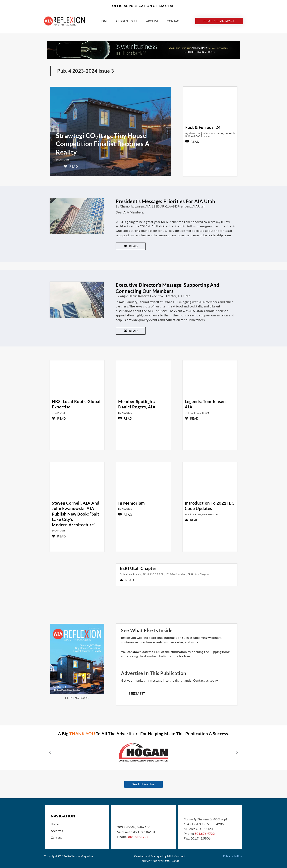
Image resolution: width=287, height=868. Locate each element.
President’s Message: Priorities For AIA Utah (165, 201)
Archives (57, 831)
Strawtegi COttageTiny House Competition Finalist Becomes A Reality (103, 144)
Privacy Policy (232, 856)
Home (104, 21)
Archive (153, 21)
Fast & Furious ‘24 (203, 127)
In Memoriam (132, 503)
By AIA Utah (63, 160)
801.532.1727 (138, 837)
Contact (174, 21)
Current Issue (127, 21)
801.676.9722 (205, 833)
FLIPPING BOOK (77, 698)
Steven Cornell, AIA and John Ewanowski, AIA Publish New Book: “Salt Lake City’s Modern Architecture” (76, 514)
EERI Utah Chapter (138, 568)
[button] (50, 753)
